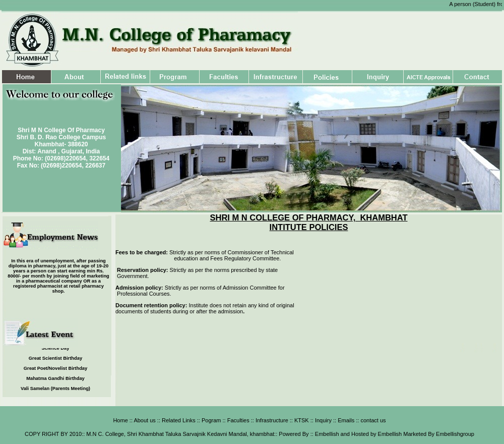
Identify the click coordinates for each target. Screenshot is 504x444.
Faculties (238, 420)
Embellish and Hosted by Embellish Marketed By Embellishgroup (394, 434)
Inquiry (323, 420)
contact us (372, 420)
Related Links (178, 420)
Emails (345, 420)
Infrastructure (271, 420)
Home (120, 420)
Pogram (211, 420)
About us (144, 420)
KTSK (301, 420)
